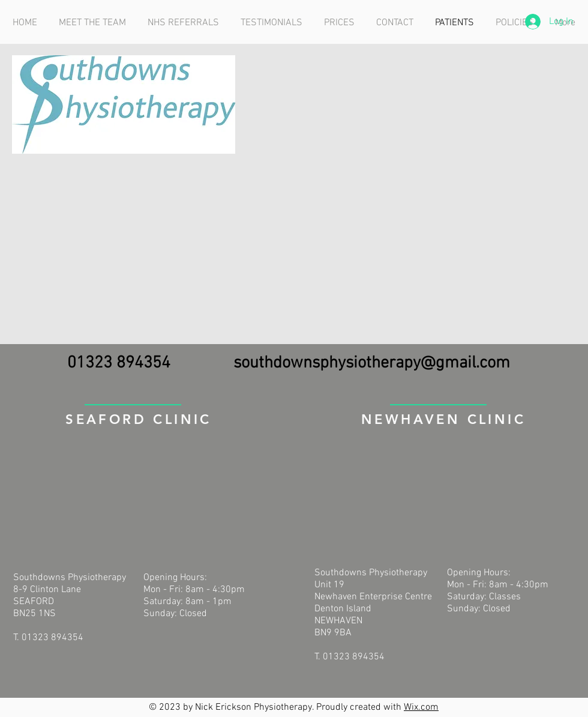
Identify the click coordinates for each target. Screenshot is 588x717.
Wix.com (421, 707)
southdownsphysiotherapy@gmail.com (372, 363)
